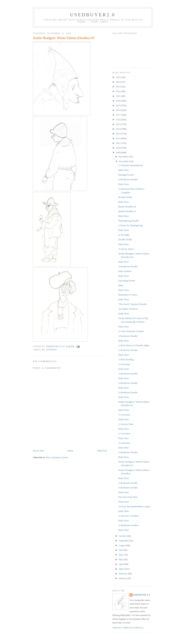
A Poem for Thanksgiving (130, 225)
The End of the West (128, 497)
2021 (119, 96)
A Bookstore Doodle (128, 179)
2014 (119, 129)
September (124, 541)
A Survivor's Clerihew (129, 516)
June (121, 555)
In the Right (124, 235)
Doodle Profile (125, 197)
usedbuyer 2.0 (142, 595)
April (122, 564)
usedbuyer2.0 (93, 15)
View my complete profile (128, 628)
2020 (119, 101)
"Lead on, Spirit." (126, 249)
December (124, 157)
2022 (119, 91)
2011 (119, 143)
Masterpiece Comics (128, 295)
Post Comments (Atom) (57, 457)
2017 (119, 115)
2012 (119, 138)
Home (70, 451)
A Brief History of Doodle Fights (134, 345)
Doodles (52, 350)
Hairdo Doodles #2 (127, 207)
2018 (119, 110)
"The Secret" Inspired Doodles (133, 304)
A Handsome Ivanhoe (128, 525)
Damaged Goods (126, 175)
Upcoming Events (127, 281)
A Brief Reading (126, 359)
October (123, 536)
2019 (119, 105)
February (123, 574)
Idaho (121, 285)
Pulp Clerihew (125, 271)
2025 (119, 77)
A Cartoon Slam (126, 424)
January (123, 578)
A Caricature (124, 364)
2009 (119, 152)
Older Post (102, 451)
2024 (119, 82)
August (123, 545)
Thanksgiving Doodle (128, 221)
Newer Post (38, 451)
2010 (119, 148)
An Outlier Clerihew (128, 309)
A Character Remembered (130, 165)
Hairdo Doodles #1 (127, 211)
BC (44, 350)
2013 (119, 134)
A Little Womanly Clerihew (131, 331)
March (122, 569)
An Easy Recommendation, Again (134, 506)
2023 (119, 87)
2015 (119, 124)
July (121, 550)
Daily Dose (123, 170)
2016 (119, 120)
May (121, 559)
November (124, 161)
